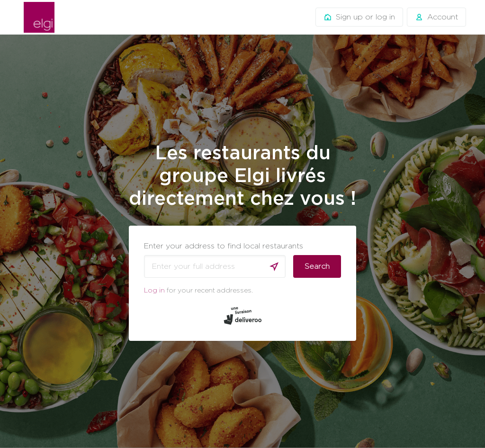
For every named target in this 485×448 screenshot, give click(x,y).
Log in (154, 290)
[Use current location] (274, 266)
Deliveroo (39, 17)
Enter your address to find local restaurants (224, 246)
